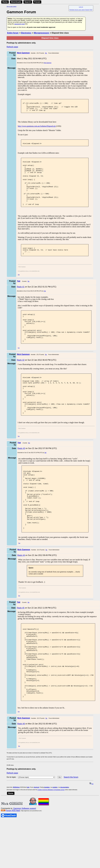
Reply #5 (21, 648)
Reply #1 (21, 301)
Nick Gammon (48, 63)
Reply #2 (21, 380)
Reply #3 (21, 476)
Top (19, 288)
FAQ (91, 10)
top (91, 839)
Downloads (16, 2)
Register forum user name (77, 10)
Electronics (26, 33)
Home (5, 2)
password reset (19, 24)
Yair (45, 305)
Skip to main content (12, 6)
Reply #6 (21, 779)
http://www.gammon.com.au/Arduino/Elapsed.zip (37, 128)
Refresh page (12, 47)
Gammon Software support (25, 864)
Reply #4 (21, 596)
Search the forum (71, 832)
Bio (46, 53)
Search (28, 2)
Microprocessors (42, 33)
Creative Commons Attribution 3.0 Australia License (51, 845)
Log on (81, 7)
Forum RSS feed (13, 866)
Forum (37, 2)
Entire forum (13, 33)
